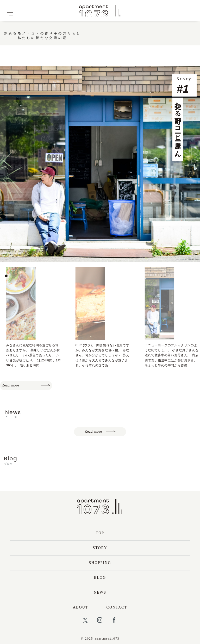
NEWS (100, 592)
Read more (26, 385)
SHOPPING (100, 563)
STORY (100, 548)
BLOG (100, 578)
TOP (100, 533)
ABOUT (81, 607)
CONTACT (117, 607)
